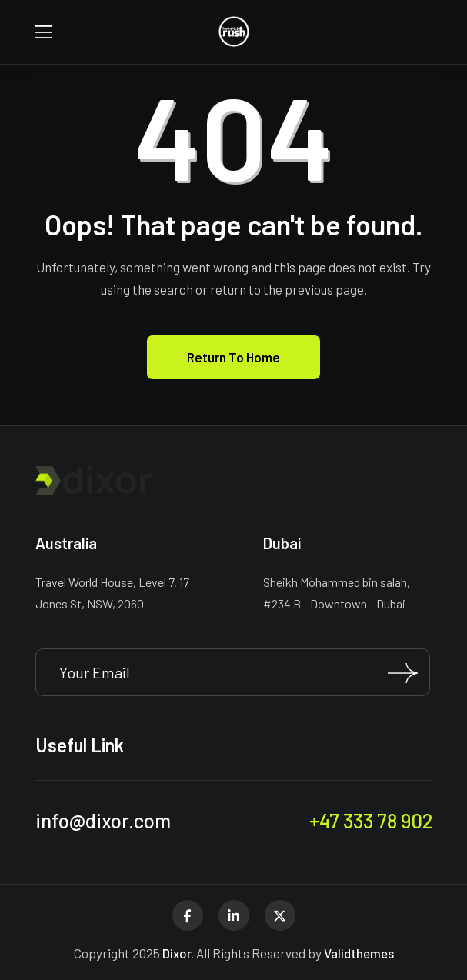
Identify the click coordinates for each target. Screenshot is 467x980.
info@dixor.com (103, 820)
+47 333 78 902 (371, 820)
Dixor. (178, 953)
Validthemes (359, 953)
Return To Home (233, 357)
